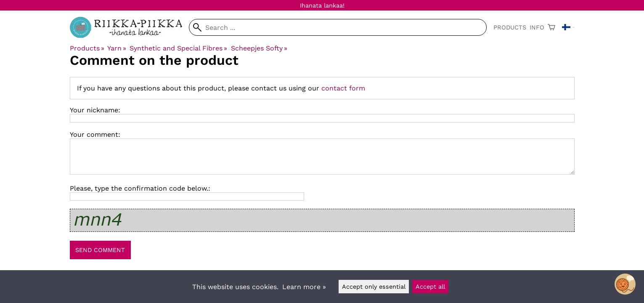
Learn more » (304, 287)
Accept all (430, 287)
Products (510, 27)
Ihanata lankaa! (322, 5)
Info (537, 27)
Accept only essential (374, 287)
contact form (343, 88)
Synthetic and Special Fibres (178, 48)
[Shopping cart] (551, 27)
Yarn (117, 48)
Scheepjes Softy (259, 48)
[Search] (338, 27)
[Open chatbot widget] (625, 284)
